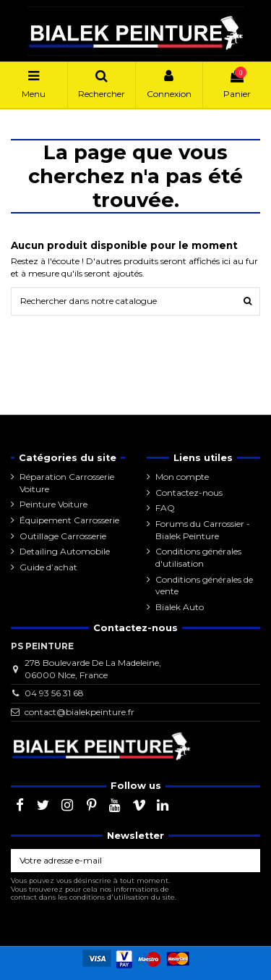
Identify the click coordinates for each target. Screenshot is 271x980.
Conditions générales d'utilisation (198, 557)
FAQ (165, 508)
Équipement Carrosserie (69, 520)
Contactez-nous (189, 493)
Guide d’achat (48, 567)
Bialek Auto (180, 607)
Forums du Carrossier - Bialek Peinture (203, 530)
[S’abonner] (247, 861)
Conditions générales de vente (204, 586)
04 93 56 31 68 (54, 693)
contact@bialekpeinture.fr (79, 712)
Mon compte (182, 477)
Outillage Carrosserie (63, 536)
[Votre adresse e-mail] (122, 861)
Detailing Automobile (65, 551)
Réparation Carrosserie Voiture (67, 483)
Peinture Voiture (53, 504)
